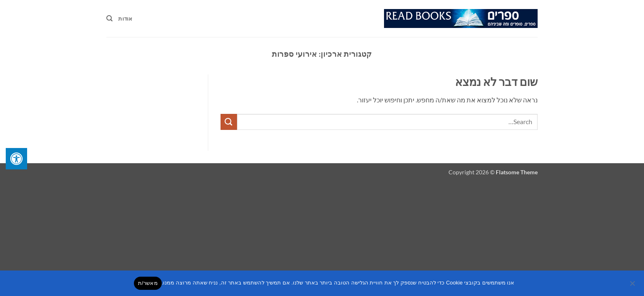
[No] (633, 286)
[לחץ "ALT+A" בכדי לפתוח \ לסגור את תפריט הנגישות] (16, 159)
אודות (125, 18)
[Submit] (229, 122)
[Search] (109, 18)
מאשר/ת (148, 283)
